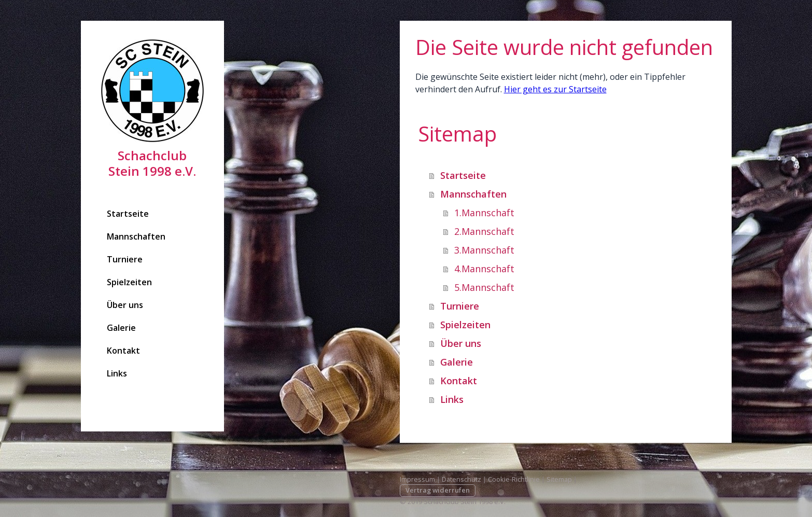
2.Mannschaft (484, 231)
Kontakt (123, 351)
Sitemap (559, 479)
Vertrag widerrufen (438, 490)
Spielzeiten (129, 282)
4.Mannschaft (484, 269)
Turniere (125, 259)
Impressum (417, 479)
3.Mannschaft (484, 250)
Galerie (121, 328)
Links (117, 373)
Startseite (128, 214)
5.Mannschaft (484, 287)
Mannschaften (136, 236)
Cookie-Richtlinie (514, 479)
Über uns (125, 305)
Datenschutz (461, 479)
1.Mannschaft (484, 213)
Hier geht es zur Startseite (555, 89)
